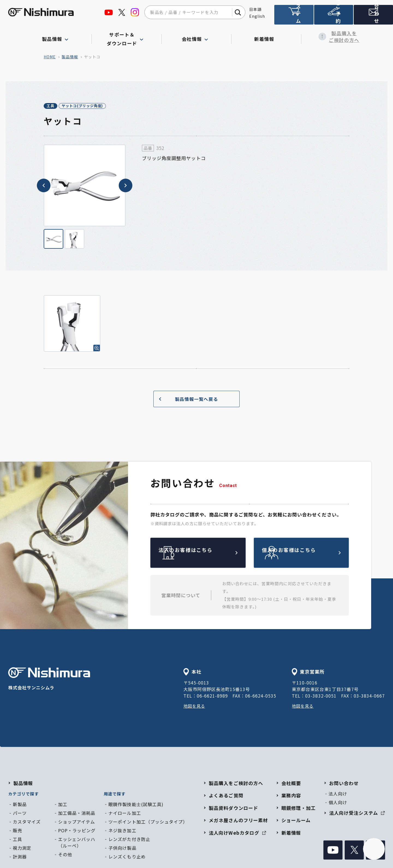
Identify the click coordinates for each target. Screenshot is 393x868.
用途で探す (115, 795)
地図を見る (195, 707)
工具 (56, 106)
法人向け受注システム (294, 17)
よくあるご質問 (226, 796)
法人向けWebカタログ (237, 834)
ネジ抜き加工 (122, 831)
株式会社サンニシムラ (49, 680)
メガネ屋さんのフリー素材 (238, 821)
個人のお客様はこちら (314, 553)
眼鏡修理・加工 (299, 809)
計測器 (20, 857)
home (50, 57)
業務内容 (291, 796)
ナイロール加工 (125, 814)
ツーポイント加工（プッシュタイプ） (148, 822)
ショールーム (296, 821)
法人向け (338, 794)
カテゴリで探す (23, 795)
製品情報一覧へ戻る (186, 400)
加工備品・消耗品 (77, 814)
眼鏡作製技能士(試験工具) (136, 805)
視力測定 (22, 849)
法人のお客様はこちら (211, 553)
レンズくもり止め (127, 857)
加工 (63, 805)
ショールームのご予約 (334, 17)
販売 (17, 831)
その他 (65, 855)
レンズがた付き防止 (129, 840)
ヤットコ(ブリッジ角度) (101, 106)
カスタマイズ (27, 822)
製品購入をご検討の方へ (336, 37)
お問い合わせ (344, 784)
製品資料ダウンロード (233, 809)
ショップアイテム (77, 822)
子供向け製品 (122, 849)
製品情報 (70, 57)
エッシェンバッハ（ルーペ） (77, 843)
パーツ (20, 814)
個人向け (338, 803)
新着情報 (266, 37)
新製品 (20, 805)
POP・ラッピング (77, 831)
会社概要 (291, 784)
